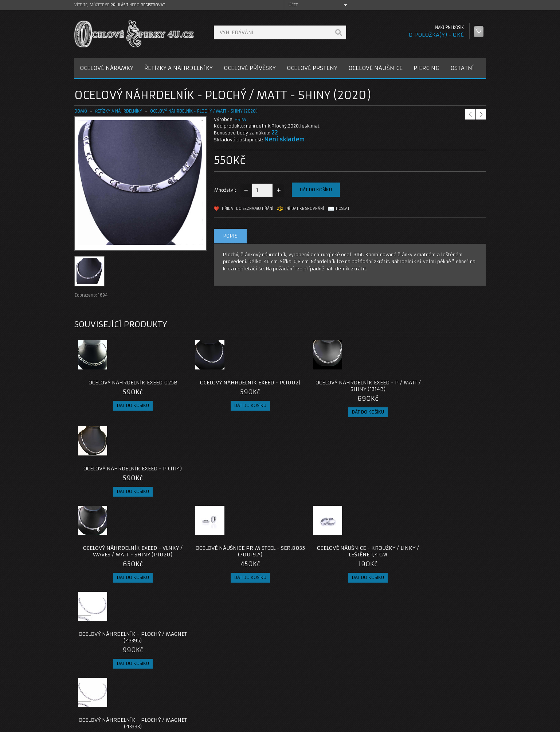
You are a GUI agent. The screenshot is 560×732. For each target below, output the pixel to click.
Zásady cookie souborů (107, 703)
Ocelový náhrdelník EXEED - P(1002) (228, 386)
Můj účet (370, 677)
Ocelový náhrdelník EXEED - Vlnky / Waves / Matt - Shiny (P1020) (126, 475)
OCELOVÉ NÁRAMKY (107, 68)
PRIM (240, 119)
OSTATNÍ (462, 68)
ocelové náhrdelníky (131, 624)
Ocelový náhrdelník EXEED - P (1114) (434, 386)
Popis (230, 236)
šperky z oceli (307, 624)
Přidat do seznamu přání (248, 209)
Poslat (343, 209)
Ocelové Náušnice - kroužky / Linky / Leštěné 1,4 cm (331, 472)
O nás (87, 677)
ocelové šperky (344, 624)
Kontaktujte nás (238, 677)
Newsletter (372, 703)
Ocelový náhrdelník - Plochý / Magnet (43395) (434, 472)
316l (281, 624)
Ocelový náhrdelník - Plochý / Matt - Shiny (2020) (204, 111)
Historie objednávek (383, 686)
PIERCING (426, 68)
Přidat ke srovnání (305, 209)
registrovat (153, 5)
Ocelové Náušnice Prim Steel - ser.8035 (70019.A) (228, 472)
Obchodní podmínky (103, 694)
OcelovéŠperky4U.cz (102, 725)
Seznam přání (375, 694)
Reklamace (233, 686)
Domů (81, 111)
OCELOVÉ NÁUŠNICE (375, 68)
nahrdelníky (90, 624)
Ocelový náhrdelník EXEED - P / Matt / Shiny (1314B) (332, 386)
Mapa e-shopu (236, 694)
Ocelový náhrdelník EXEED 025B (126, 383)
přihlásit (119, 5)
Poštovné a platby (101, 686)
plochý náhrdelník (208, 624)
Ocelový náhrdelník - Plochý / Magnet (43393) (126, 564)
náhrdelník (171, 624)
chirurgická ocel (252, 624)
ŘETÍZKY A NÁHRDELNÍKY (179, 68)
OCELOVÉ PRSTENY (312, 68)
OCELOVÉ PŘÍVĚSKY (250, 68)
